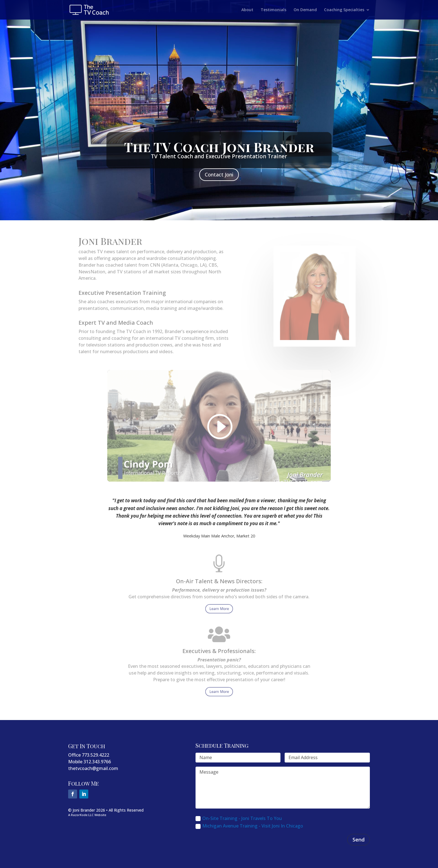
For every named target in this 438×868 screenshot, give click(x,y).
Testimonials (273, 10)
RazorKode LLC (82, 815)
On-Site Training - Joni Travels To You (239, 818)
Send (359, 840)
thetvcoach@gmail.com (93, 768)
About (247, 10)
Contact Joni (219, 174)
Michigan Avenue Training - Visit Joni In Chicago (249, 826)
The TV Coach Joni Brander (219, 147)
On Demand (305, 10)
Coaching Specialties (344, 10)
